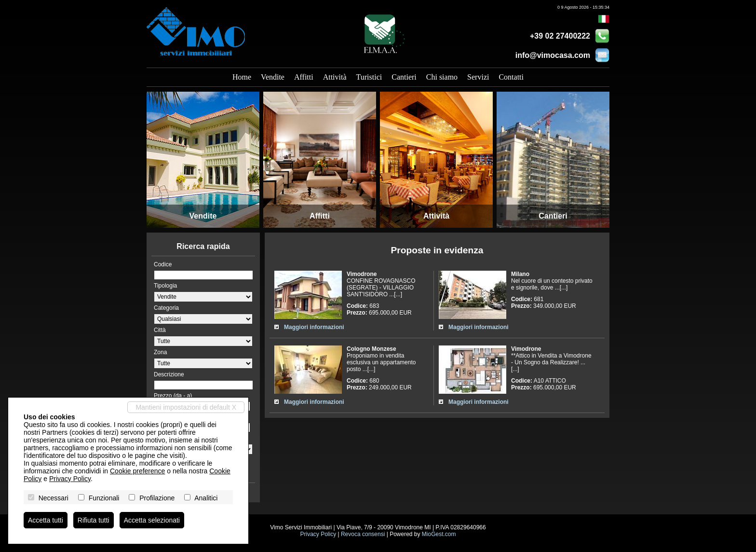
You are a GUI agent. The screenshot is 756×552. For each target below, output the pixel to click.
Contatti (511, 77)
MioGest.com (439, 534)
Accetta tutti (46, 520)
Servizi (478, 77)
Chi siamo (442, 77)
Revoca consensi (363, 534)
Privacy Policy (318, 534)
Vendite (273, 77)
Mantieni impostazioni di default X (186, 407)
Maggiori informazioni (314, 327)
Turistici (369, 77)
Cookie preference (137, 471)
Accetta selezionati (152, 520)
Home (242, 77)
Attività (335, 77)
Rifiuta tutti (94, 520)
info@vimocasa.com (553, 55)
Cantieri (404, 77)
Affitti (304, 77)
